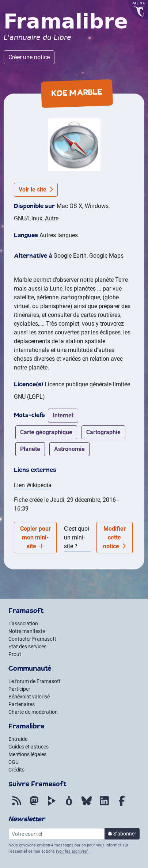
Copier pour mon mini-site (35, 537)
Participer (19, 689)
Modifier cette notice (114, 537)
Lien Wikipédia (33, 485)
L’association (23, 623)
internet (63, 415)
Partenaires (22, 704)
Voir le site (36, 189)
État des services (27, 647)
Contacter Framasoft (32, 639)
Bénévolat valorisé (29, 697)
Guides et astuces (29, 747)
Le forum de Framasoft (35, 681)
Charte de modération (33, 712)
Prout (15, 654)
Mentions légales (27, 754)
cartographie (103, 432)
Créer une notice (29, 57)
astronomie (69, 449)
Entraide (18, 739)
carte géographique (46, 432)
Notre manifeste (27, 631)
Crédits (16, 770)
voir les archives (72, 851)
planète (30, 449)
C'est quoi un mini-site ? (77, 537)
